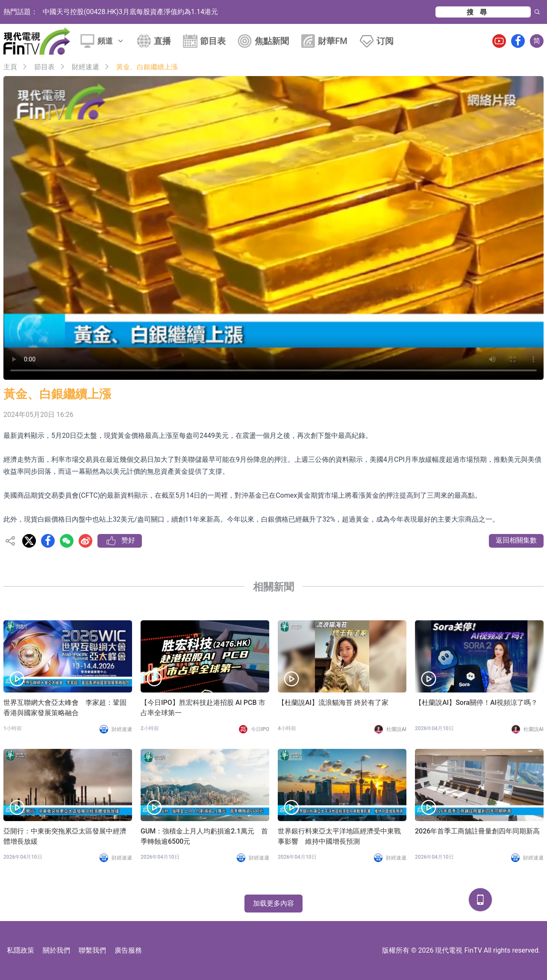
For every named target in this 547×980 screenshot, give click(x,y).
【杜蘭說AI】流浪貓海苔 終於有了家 (333, 703)
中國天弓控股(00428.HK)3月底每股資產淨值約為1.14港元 (130, 12)
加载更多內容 (273, 903)
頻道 (111, 41)
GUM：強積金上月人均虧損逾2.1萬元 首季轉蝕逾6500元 (204, 836)
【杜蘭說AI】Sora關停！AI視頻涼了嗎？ (476, 703)
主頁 (10, 67)
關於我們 (56, 950)
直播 (162, 41)
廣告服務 (128, 950)
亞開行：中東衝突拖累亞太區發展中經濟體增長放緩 (65, 836)
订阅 (385, 41)
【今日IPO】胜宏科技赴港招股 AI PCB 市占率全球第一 (203, 708)
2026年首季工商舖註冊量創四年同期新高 (477, 831)
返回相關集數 (516, 540)
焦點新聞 (272, 41)
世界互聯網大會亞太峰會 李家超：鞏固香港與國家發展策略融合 (65, 708)
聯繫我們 (92, 950)
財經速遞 (85, 67)
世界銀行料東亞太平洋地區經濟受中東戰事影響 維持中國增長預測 (339, 836)
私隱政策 (21, 950)
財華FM (333, 41)
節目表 (213, 41)
